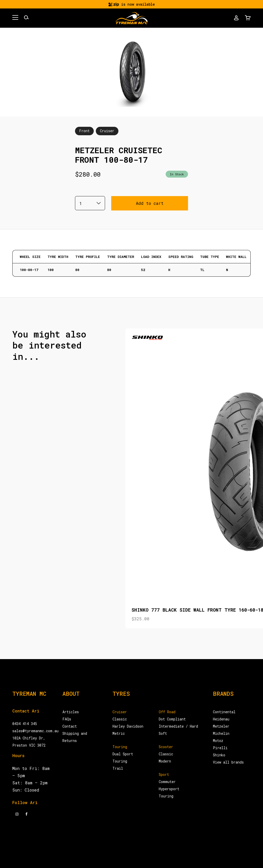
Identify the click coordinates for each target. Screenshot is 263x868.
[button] (15, 18)
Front (84, 131)
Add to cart (150, 203)
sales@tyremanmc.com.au (35, 731)
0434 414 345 (25, 724)
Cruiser (107, 131)
